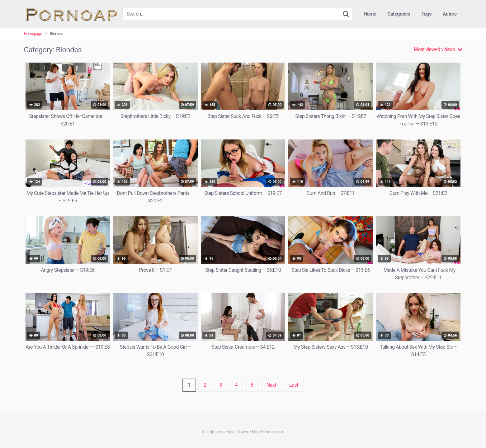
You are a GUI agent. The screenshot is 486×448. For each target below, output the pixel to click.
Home (370, 14)
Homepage (33, 33)
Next (271, 385)
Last (294, 385)
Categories (399, 14)
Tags (426, 14)
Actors (450, 14)
